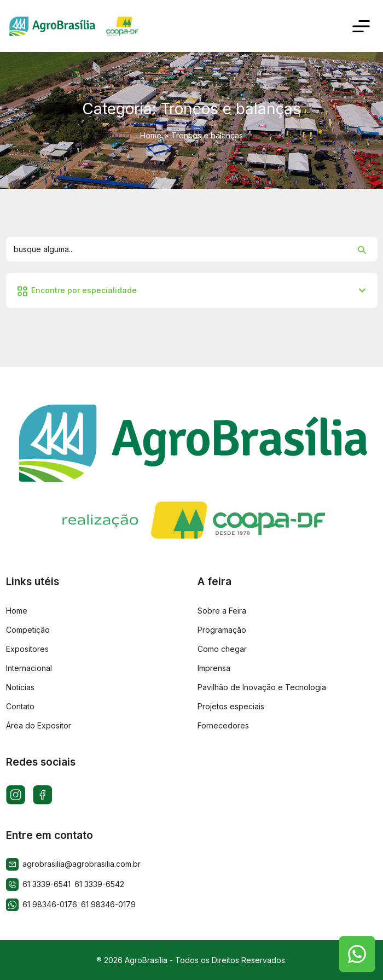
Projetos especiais (231, 706)
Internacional (29, 668)
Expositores (27, 649)
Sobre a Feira (222, 611)
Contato (20, 706)
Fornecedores (223, 725)
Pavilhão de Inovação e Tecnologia (262, 687)
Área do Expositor (39, 725)
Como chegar (222, 649)
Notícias (20, 687)
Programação (222, 630)
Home (151, 135)
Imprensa (214, 668)
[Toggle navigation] (361, 26)
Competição (28, 630)
